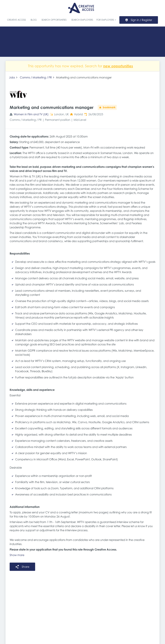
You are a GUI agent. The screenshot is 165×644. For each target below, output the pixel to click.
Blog (34, 20)
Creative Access (16, 20)
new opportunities (118, 66)
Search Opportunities (54, 20)
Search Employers (82, 20)
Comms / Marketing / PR (36, 77)
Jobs (12, 77)
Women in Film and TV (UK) (31, 114)
